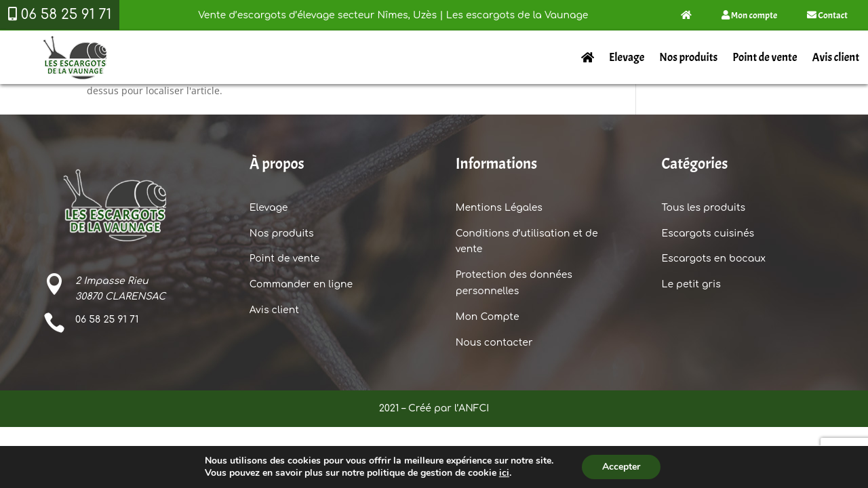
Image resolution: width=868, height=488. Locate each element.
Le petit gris (691, 284)
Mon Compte (488, 317)
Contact (827, 15)
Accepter (621, 467)
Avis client (835, 57)
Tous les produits (703, 208)
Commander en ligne (301, 284)
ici (504, 473)
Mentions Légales (499, 208)
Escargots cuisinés (708, 233)
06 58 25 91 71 (107, 320)
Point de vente (765, 57)
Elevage (627, 57)
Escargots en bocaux (713, 259)
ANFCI (474, 408)
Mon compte (749, 15)
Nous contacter (494, 343)
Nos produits (688, 57)
